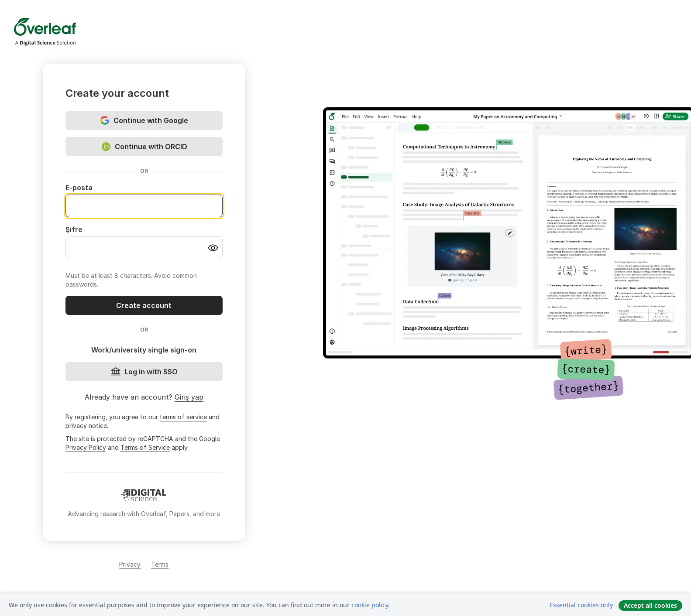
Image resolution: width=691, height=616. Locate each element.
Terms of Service (145, 447)
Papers (179, 514)
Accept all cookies (650, 605)
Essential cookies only (581, 605)
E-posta (79, 188)
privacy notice (86, 426)
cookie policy (370, 605)
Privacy (130, 564)
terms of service (183, 417)
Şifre (74, 229)
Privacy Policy (86, 447)
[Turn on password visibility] (213, 248)
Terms (160, 564)
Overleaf (153, 514)
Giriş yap (189, 397)
